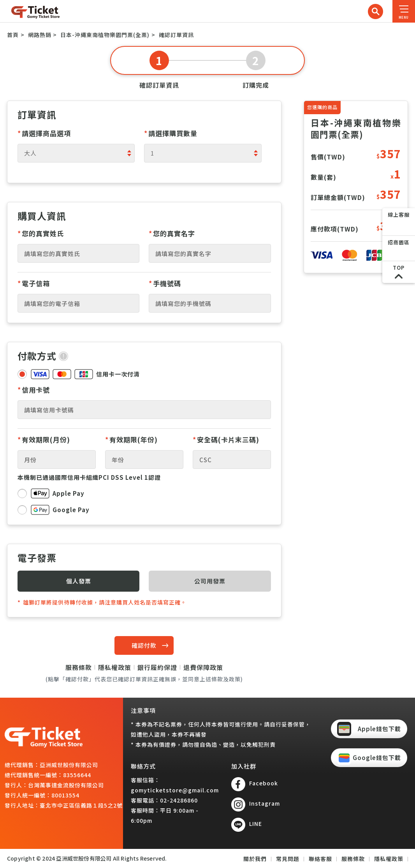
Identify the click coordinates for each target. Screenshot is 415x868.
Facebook (264, 783)
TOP (399, 268)
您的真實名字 (172, 233)
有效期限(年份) (131, 439)
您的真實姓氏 (41, 233)
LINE (256, 824)
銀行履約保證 (157, 667)
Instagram (265, 803)
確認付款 (144, 645)
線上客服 (399, 215)
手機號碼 (165, 283)
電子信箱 (34, 283)
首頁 (13, 35)
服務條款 (79, 667)
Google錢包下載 (377, 758)
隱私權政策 (115, 667)
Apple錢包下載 (379, 729)
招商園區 (399, 242)
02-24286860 (179, 800)
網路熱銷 (40, 35)
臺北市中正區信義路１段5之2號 (81, 805)
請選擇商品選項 (44, 133)
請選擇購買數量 (171, 133)
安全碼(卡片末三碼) (226, 439)
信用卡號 (34, 390)
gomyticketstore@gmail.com (175, 790)
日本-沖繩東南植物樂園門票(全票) (105, 35)
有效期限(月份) (44, 439)
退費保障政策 (203, 667)
